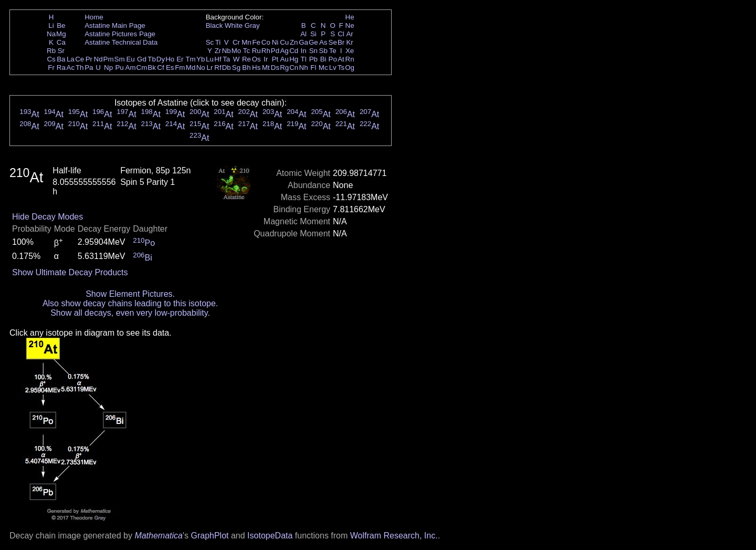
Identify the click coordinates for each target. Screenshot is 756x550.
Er (180, 59)
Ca (61, 42)
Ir (266, 59)
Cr (236, 42)
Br (341, 42)
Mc (323, 68)
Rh (266, 51)
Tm (190, 59)
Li (51, 25)
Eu (130, 59)
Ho (170, 59)
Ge (313, 42)
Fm (180, 68)
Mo (237, 51)
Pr (89, 59)
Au (284, 59)
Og (350, 68)
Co (266, 42)
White (234, 25)
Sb (323, 51)
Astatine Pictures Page (120, 34)
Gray (252, 25)
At (341, 59)
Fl (313, 68)
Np (108, 68)
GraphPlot (209, 536)
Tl (304, 59)
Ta (226, 59)
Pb (313, 59)
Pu (119, 68)
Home (94, 17)
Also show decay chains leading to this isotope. (130, 303)
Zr (218, 51)
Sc (210, 42)
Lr (210, 68)
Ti (218, 42)
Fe (256, 42)
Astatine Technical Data (121, 42)
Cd (294, 51)
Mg (61, 34)
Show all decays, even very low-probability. (130, 313)
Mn (246, 42)
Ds (275, 68)
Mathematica (159, 536)
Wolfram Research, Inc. (394, 536)
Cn (294, 68)
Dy (161, 59)
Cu (284, 42)
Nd (98, 59)
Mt (266, 68)
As (323, 42)
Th (80, 68)
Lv (333, 68)
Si (313, 34)
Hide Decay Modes (48, 217)
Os (256, 59)
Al (303, 34)
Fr (51, 68)
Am (131, 68)
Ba (61, 59)
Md (191, 68)
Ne (350, 25)
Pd (275, 51)
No (201, 68)
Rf (218, 68)
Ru (256, 51)
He (350, 17)
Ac (71, 68)
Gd (142, 59)
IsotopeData (270, 536)
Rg (284, 68)
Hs (256, 68)
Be (61, 25)
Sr (61, 51)
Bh (246, 68)
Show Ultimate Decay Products (70, 272)
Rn (350, 59)
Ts (341, 68)
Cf (160, 68)
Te (333, 51)
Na (51, 34)
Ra (61, 68)
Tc (246, 51)
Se (333, 42)
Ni (275, 42)
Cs (51, 59)
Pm (109, 59)
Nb (227, 51)
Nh (304, 68)
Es (170, 68)
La (71, 59)
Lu (210, 59)
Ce (80, 59)
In (304, 51)
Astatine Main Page (115, 25)
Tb (152, 59)
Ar (349, 34)
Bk (152, 68)
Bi (323, 59)
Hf (218, 59)
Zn (294, 42)
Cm (142, 68)
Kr (349, 42)
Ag (284, 51)
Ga (303, 42)
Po (333, 59)
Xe (350, 51)
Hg (294, 59)
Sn (313, 51)
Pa (89, 68)
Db (227, 68)
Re (246, 59)
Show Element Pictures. (130, 294)
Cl (341, 34)
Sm (120, 59)
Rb (51, 51)
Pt (275, 59)
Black (214, 25)
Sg (236, 68)
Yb (201, 59)
